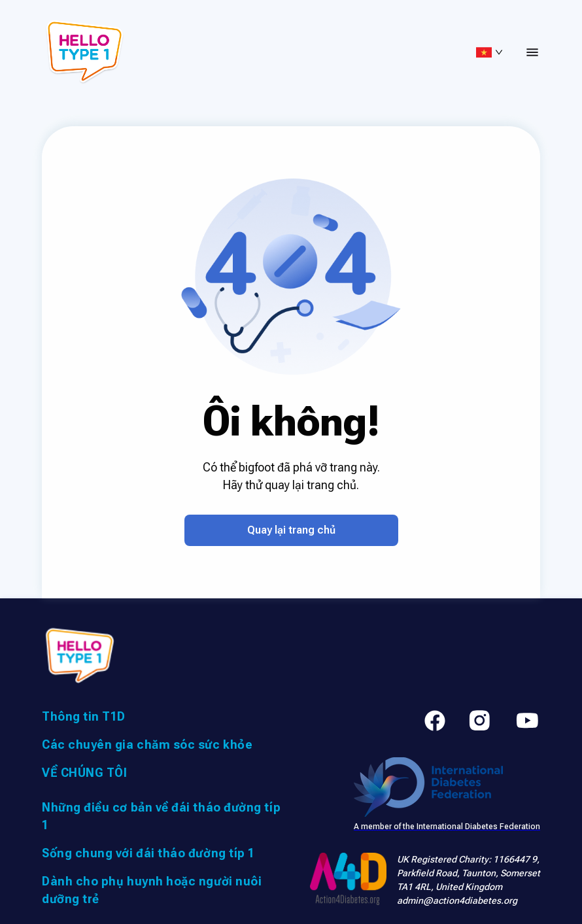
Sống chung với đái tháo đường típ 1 (148, 853)
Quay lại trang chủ (291, 530)
